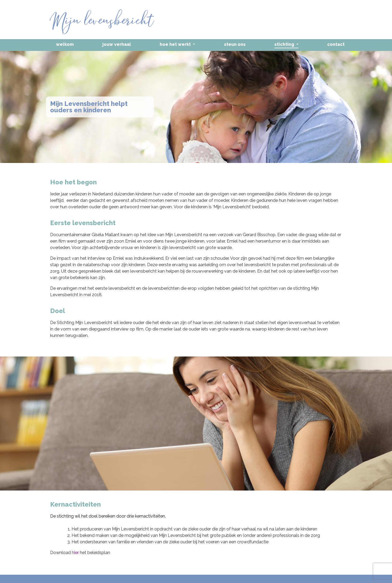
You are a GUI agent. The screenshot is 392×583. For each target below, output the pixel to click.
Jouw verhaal (117, 44)
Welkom (65, 44)
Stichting (285, 44)
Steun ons (235, 44)
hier (75, 553)
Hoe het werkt (176, 44)
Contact (336, 44)
